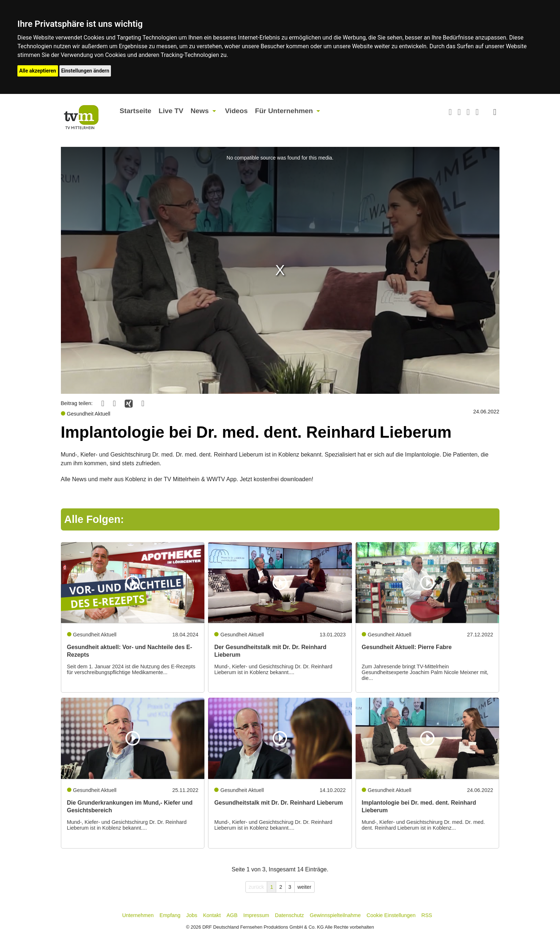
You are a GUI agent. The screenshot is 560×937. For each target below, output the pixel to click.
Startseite (135, 111)
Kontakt (212, 915)
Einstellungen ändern (85, 71)
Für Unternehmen (284, 111)
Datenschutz (290, 915)
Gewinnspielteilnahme (335, 915)
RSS (427, 915)
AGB (232, 915)
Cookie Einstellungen (391, 915)
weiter (304, 887)
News (200, 111)
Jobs (192, 915)
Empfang (170, 915)
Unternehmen (138, 915)
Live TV (171, 111)
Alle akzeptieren (38, 71)
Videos (237, 111)
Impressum (256, 915)
